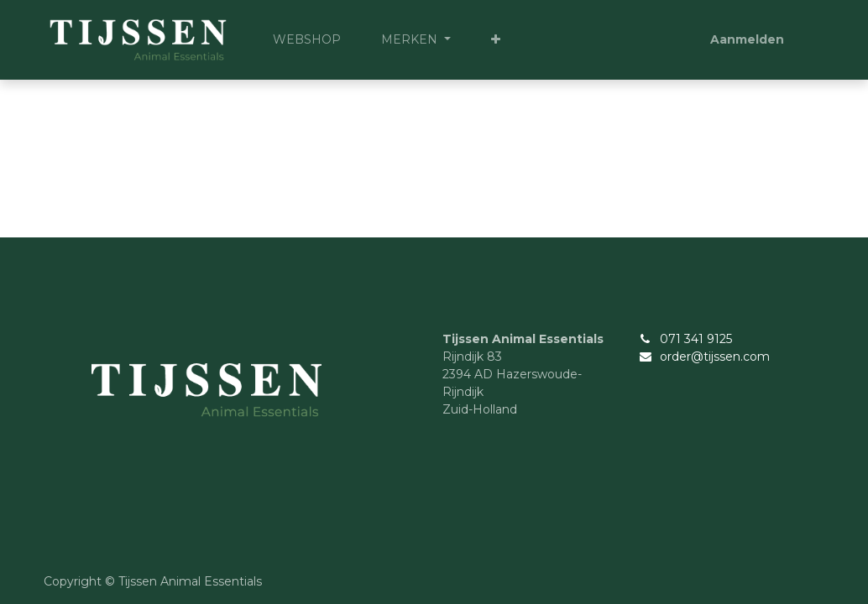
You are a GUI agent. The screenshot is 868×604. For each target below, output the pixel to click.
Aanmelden (747, 39)
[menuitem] (307, 40)
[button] (496, 40)
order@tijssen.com (715, 357)
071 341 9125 (696, 339)
